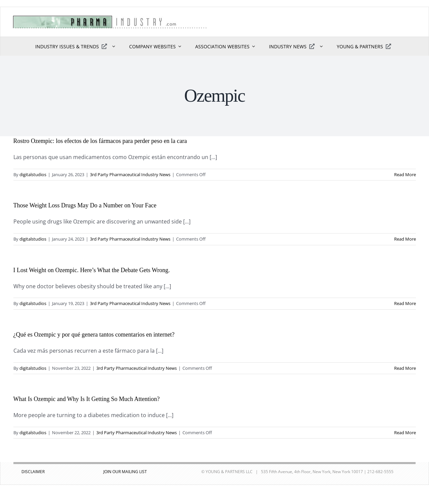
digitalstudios (33, 174)
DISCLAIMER (33, 472)
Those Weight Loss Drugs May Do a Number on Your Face (85, 205)
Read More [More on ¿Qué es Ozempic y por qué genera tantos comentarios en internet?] (405, 368)
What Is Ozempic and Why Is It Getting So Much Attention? (87, 399)
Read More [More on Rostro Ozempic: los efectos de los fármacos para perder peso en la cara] (405, 174)
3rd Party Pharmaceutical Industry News (130, 174)
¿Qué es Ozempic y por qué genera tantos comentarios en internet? (94, 335)
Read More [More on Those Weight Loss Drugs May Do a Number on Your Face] (405, 239)
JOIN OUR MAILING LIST (125, 472)
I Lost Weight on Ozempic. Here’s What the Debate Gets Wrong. (92, 270)
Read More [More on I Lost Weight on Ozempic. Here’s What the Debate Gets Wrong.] (405, 303)
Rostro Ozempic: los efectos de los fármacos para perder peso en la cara (100, 141)
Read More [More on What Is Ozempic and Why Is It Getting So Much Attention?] (405, 433)
